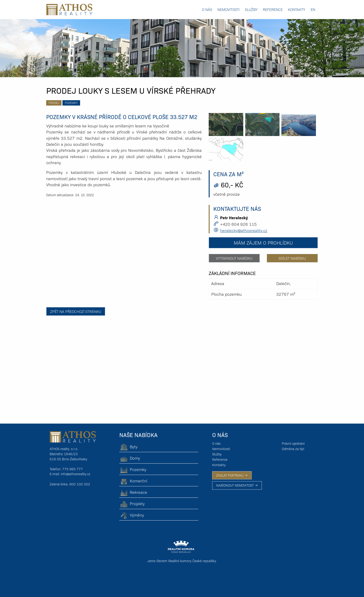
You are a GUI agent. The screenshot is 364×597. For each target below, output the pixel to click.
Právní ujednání (293, 443)
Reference (273, 9)
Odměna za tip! (293, 449)
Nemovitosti (228, 9)
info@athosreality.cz (76, 474)
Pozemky (71, 103)
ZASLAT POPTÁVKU (232, 475)
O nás (207, 9)
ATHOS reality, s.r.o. (64, 449)
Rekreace (133, 492)
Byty (128, 446)
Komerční (133, 481)
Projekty (132, 503)
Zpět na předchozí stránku (76, 311)
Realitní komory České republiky (192, 561)
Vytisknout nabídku (234, 258)
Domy (130, 458)
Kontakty (297, 9)
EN (313, 9)
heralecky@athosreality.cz (244, 230)
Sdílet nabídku (292, 258)
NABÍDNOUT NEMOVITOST (237, 485)
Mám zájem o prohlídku (263, 243)
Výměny (132, 515)
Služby (251, 9)
